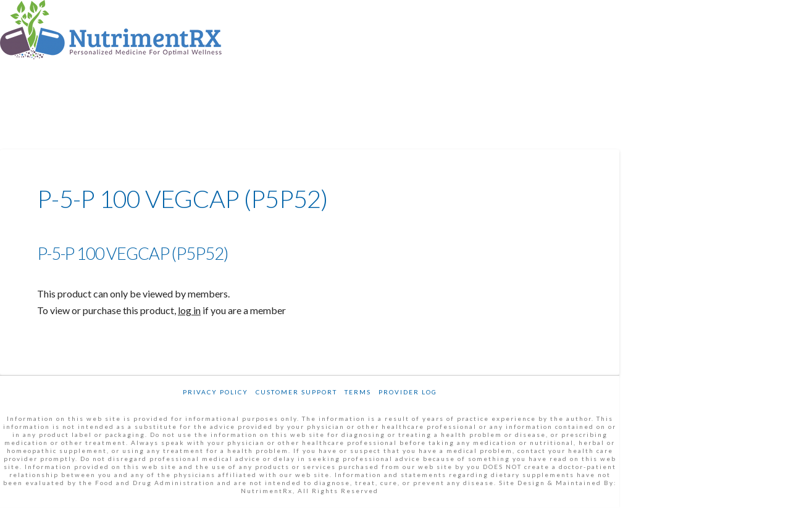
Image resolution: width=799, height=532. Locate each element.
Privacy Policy (215, 392)
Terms (358, 392)
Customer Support (296, 392)
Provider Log (408, 392)
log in (189, 310)
